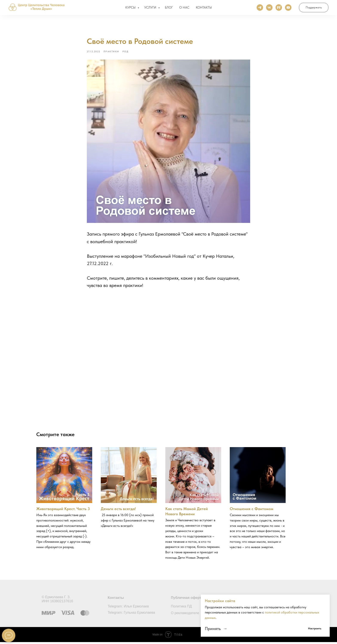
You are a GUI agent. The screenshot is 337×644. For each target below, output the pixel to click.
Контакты (116, 600)
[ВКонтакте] (269, 9)
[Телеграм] (260, 9)
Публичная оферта (187, 600)
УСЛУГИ (151, 9)
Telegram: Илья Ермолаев (128, 608)
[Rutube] (279, 9)
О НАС (184, 9)
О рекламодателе (185, 615)
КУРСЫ (131, 9)
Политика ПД (181, 608)
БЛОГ (169, 9)
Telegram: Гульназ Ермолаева (131, 614)
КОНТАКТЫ (204, 9)
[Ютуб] (288, 9)
